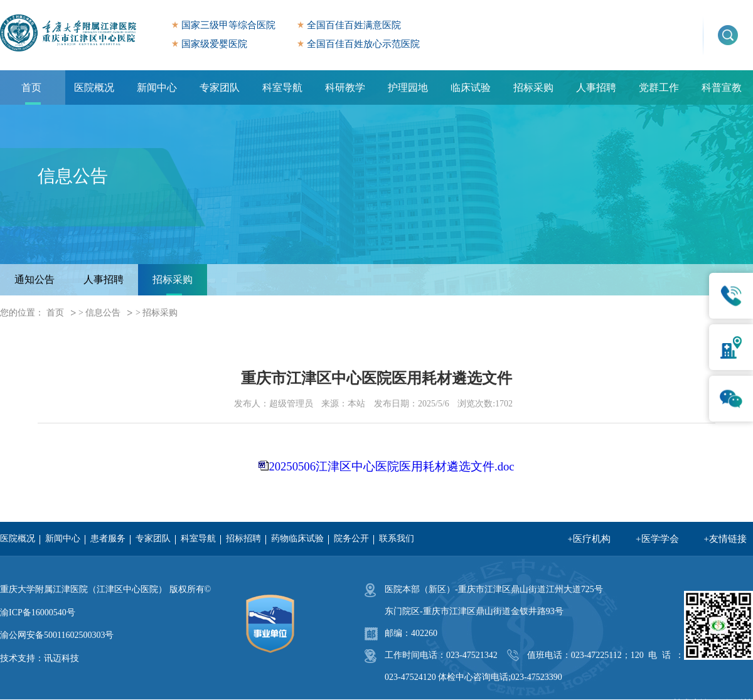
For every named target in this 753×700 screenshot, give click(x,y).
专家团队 (220, 87)
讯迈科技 (61, 658)
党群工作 (659, 87)
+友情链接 (725, 539)
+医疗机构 (589, 539)
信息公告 (103, 313)
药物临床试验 (297, 538)
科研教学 (345, 87)
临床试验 (471, 87)
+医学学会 (657, 539)
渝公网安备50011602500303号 (57, 635)
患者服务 (108, 538)
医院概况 (94, 87)
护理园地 (408, 87)
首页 (31, 87)
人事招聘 (596, 87)
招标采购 (533, 87)
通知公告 (35, 279)
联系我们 (397, 538)
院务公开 (351, 538)
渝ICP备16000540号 (38, 612)
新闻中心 (157, 87)
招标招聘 (243, 538)
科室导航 (282, 87)
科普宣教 (722, 87)
